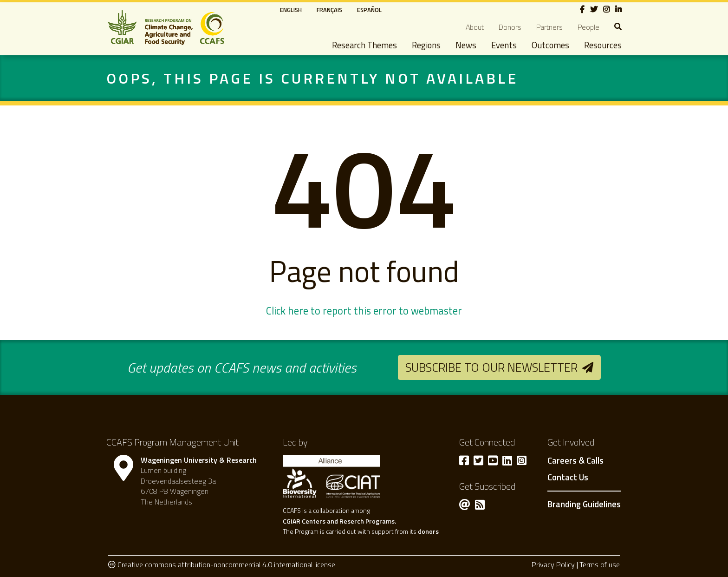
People (588, 27)
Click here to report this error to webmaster (364, 311)
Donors (510, 27)
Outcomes (550, 45)
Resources (603, 45)
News (466, 45)
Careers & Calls (575, 461)
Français (329, 10)
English (291, 10)
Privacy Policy (553, 564)
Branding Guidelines (584, 504)
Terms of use (600, 564)
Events (504, 45)
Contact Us (568, 478)
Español (369, 10)
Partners (549, 27)
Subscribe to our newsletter (491, 367)
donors (428, 531)
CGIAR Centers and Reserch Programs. (339, 521)
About (475, 27)
